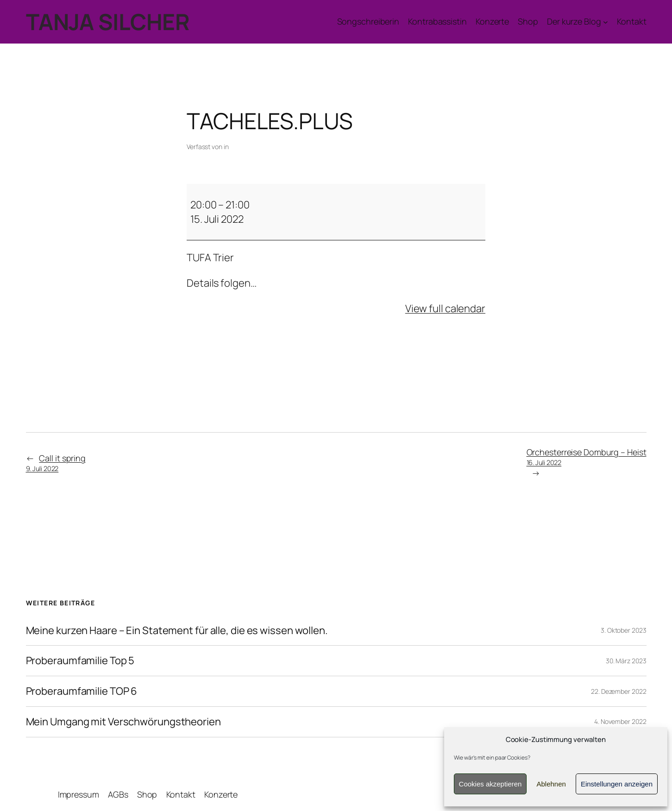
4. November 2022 (620, 721)
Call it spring (56, 463)
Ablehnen (551, 784)
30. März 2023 (626, 661)
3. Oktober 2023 (624, 630)
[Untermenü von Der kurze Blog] (578, 22)
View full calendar (445, 308)
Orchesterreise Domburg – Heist (587, 457)
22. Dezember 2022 (619, 691)
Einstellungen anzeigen (617, 784)
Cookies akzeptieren (490, 784)
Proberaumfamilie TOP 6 (82, 691)
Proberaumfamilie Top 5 (80, 661)
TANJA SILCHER (108, 22)
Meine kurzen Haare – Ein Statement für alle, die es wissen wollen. (177, 631)
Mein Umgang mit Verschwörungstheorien (123, 722)
